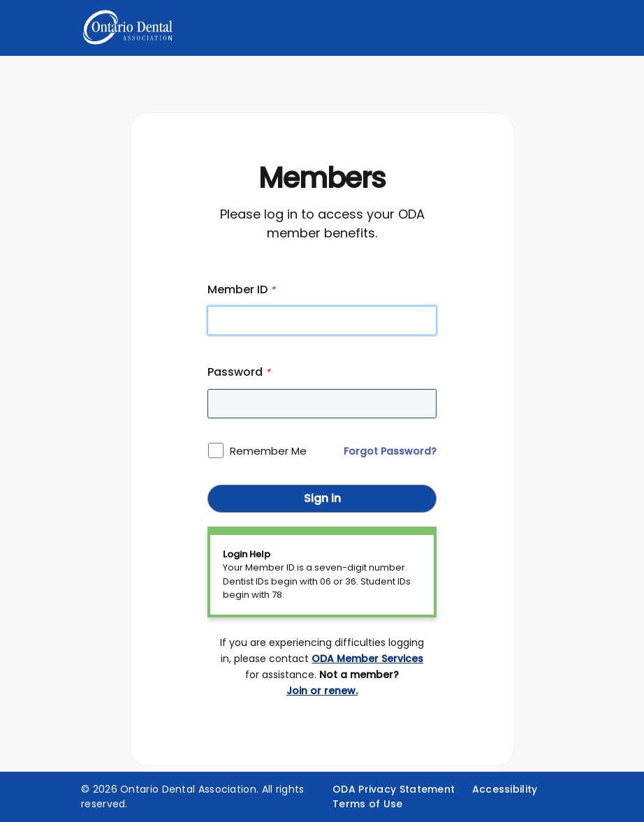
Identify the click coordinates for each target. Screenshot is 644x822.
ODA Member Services (367, 659)
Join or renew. (322, 691)
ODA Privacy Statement (394, 789)
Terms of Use (368, 804)
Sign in (322, 498)
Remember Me (268, 451)
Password (239, 372)
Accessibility (505, 789)
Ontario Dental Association (188, 789)
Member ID (241, 289)
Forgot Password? (390, 451)
